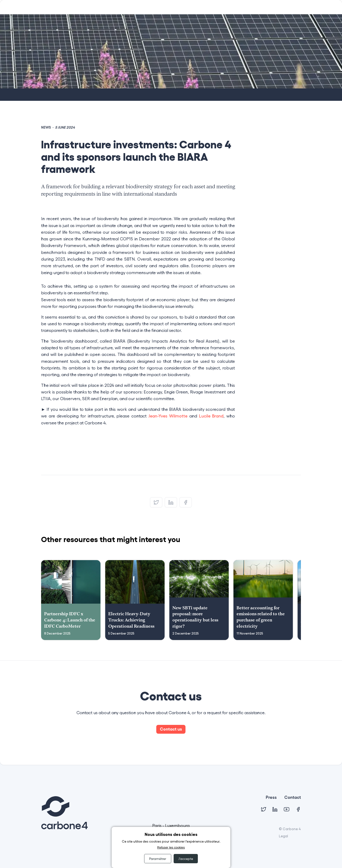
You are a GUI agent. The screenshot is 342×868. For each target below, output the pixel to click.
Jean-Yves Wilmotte (168, 416)
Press (271, 798)
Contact (293, 798)
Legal (283, 836)
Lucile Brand (211, 416)
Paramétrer (158, 859)
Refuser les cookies (171, 847)
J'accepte (186, 859)
